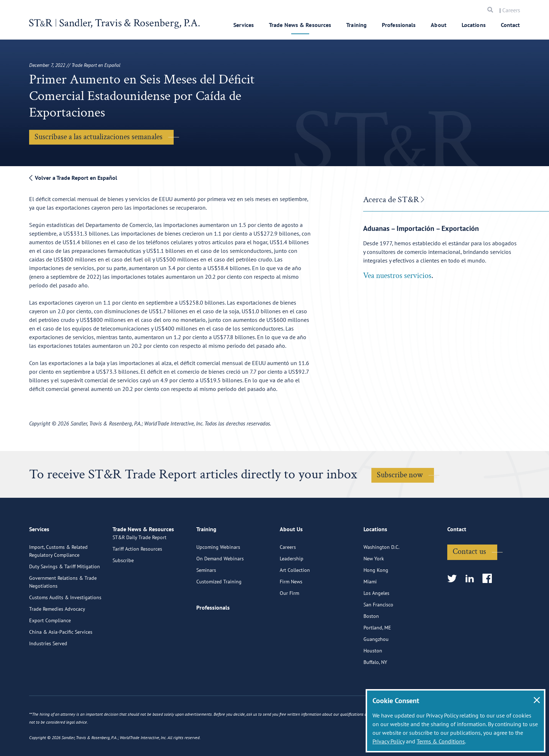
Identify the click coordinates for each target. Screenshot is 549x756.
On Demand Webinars (220, 588)
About (439, 25)
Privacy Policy (388, 741)
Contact (511, 25)
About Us (291, 561)
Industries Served (48, 673)
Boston (371, 645)
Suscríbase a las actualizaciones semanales (99, 137)
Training (356, 25)
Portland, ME (377, 657)
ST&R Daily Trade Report (139, 576)
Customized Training (219, 611)
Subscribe (123, 599)
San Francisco (378, 634)
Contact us (469, 581)
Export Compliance (50, 650)
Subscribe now (400, 475)
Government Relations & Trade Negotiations (63, 611)
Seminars (206, 599)
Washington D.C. (381, 576)
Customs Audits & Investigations (65, 627)
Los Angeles (376, 622)
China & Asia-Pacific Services (61, 661)
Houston (373, 680)
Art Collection (295, 599)
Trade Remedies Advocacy (57, 638)
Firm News (291, 611)
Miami (370, 611)
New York (374, 588)
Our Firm (289, 622)
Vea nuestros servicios (397, 276)
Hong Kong (376, 599)
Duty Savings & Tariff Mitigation (65, 596)
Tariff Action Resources (137, 588)
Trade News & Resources (300, 25)
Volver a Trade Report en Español (73, 178)
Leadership (292, 588)
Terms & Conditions (441, 741)
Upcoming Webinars (218, 576)
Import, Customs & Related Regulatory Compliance (58, 580)
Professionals (399, 25)
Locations (474, 25)
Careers (511, 10)
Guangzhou (376, 668)
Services (244, 25)
